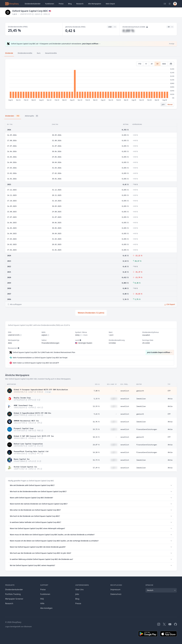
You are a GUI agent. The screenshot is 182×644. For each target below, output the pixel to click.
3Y (152, 64)
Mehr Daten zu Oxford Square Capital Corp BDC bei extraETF (36, 363)
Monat (170, 104)
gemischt (140, 391)
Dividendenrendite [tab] (25, 53)
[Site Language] (165, 4)
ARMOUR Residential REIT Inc (26, 421)
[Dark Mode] (170, 4)
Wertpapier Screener (14, 599)
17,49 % (96, 468)
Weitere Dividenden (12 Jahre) (91, 313)
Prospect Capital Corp (24, 428)
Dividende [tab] (9, 53)
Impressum (115, 589)
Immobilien (141, 399)
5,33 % (97, 399)
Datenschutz (116, 594)
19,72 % (96, 429)
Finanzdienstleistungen (147, 429)
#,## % (128, 31)
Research (9, 603)
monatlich (125, 391)
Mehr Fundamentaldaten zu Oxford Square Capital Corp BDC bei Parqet (40, 358)
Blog (77, 599)
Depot (110, 4)
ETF (169, 391)
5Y (158, 64)
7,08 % (97, 391)
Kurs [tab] (39, 53)
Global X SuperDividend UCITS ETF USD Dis (32, 413)
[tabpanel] (91, 84)
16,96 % (96, 422)
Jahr (163, 104)
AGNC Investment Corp (23, 405)
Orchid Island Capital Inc (25, 467)
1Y (146, 64)
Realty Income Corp (22, 397)
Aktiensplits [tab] (32, 116)
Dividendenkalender (33, 4)
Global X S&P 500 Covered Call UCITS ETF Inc (34, 436)
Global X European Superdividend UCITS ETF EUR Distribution (41, 389)
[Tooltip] (80, 340)
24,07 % (96, 445)
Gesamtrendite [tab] (51, 53)
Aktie (170, 399)
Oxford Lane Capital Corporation (28, 444)
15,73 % (96, 460)
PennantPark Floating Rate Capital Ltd (31, 451)
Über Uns (79, 589)
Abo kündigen (46, 608)
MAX (164, 64)
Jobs (77, 594)
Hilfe (42, 603)
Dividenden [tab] (13, 116)
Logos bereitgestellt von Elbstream (19, 627)
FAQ (42, 599)
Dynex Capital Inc (22, 459)
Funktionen (50, 4)
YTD (140, 64)
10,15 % (96, 437)
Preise (61, 4)
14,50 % (96, 452)
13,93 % (96, 406)
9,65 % (97, 414)
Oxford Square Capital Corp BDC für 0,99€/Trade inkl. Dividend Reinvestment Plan (44, 352)
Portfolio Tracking (13, 594)
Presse (78, 603)
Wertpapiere (95, 4)
